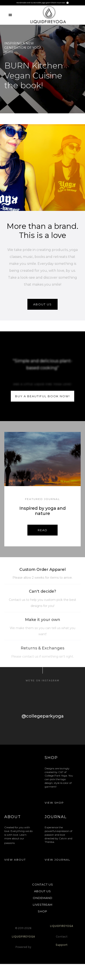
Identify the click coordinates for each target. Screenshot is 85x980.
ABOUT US (42, 891)
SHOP (42, 911)
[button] (10, 15)
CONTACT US (43, 884)
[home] (48, 15)
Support (62, 945)
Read (43, 530)
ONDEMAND (43, 898)
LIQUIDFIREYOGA (23, 937)
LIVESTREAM (43, 905)
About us (42, 304)
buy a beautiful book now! (42, 396)
